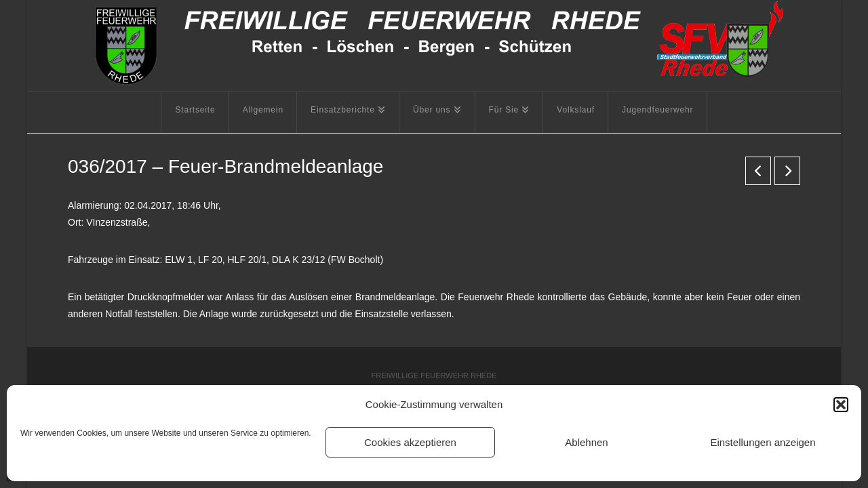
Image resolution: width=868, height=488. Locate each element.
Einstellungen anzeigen (763, 442)
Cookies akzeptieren (410, 442)
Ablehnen (586, 442)
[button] (841, 405)
